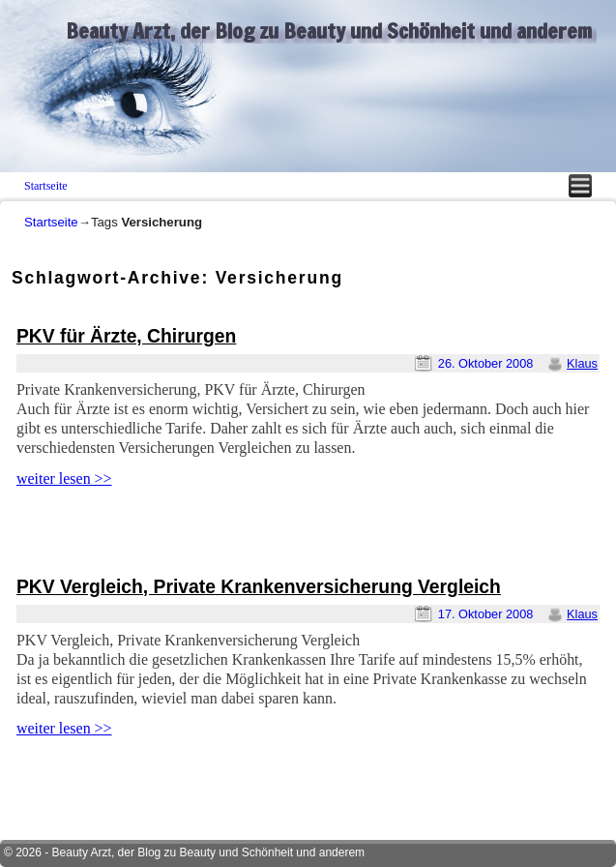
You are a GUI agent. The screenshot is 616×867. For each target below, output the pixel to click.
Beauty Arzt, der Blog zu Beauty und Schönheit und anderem (329, 30)
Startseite (46, 186)
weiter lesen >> (64, 478)
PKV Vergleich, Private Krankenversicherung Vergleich (259, 587)
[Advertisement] (238, 533)
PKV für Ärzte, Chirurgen (126, 336)
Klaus (582, 363)
